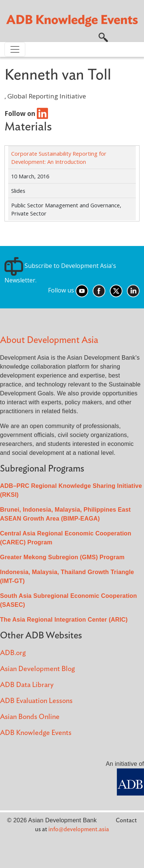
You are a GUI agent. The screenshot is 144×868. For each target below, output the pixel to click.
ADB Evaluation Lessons (36, 701)
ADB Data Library (27, 685)
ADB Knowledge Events (36, 733)
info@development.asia (79, 829)
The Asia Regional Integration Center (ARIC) (64, 620)
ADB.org (13, 653)
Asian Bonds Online (30, 717)
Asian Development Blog (37, 669)
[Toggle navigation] (15, 49)
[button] (103, 37)
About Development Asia (49, 340)
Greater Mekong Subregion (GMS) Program (62, 557)
